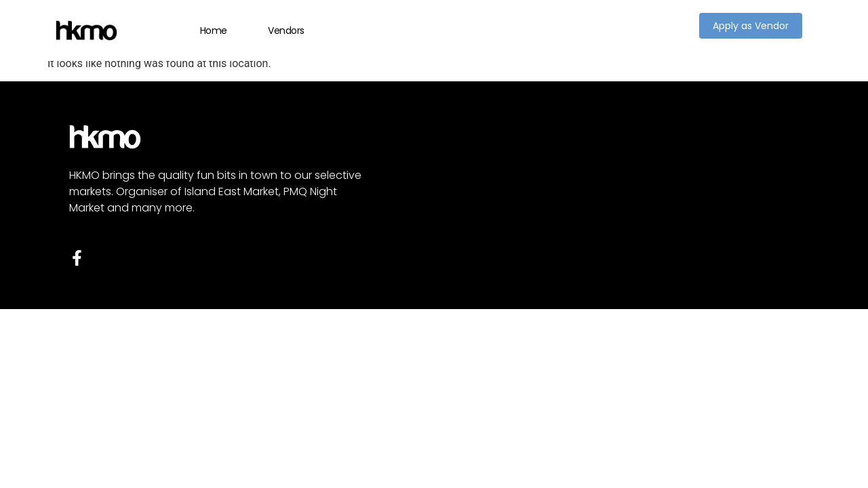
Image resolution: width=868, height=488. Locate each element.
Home (214, 30)
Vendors (286, 30)
